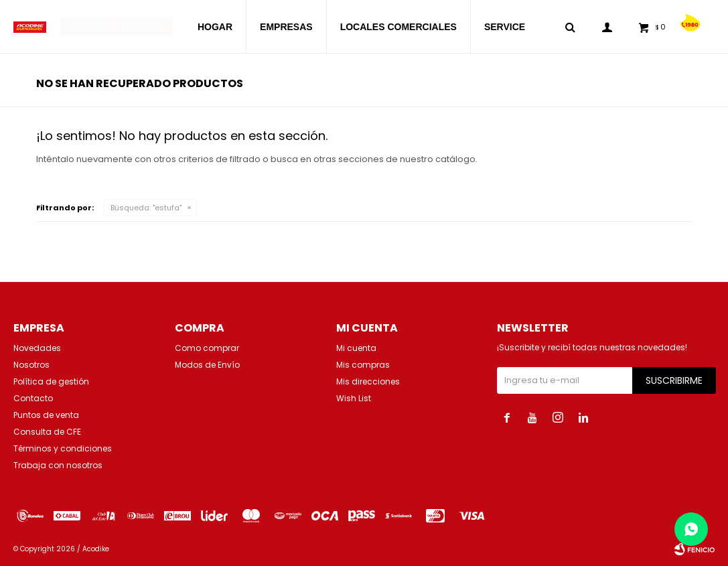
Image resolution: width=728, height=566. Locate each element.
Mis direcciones (368, 381)
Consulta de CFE (47, 432)
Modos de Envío (207, 365)
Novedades (37, 348)
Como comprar (207, 348)
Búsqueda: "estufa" (146, 208)
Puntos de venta (46, 415)
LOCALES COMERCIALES (398, 27)
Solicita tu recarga (116, 26)
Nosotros (31, 365)
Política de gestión (51, 381)
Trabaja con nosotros (58, 465)
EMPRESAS (286, 27)
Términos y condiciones (63, 448)
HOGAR (215, 27)
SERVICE (505, 27)
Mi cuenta (356, 348)
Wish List (354, 398)
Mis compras (363, 365)
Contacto (33, 398)
